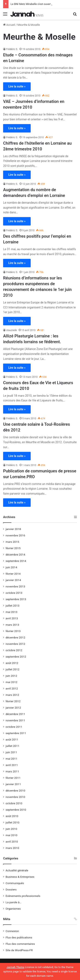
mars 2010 (12, 848)
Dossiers (11, 889)
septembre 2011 (16, 733)
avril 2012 (12, 688)
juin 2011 (11, 752)
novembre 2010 (15, 797)
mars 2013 (12, 625)
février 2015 (13, 548)
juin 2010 (11, 829)
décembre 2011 (15, 714)
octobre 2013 (14, 593)
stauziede (12, 330)
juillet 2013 (12, 606)
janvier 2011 (13, 784)
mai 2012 (12, 682)
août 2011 (12, 739)
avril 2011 (12, 765)
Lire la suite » (17, 86)
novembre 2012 (15, 644)
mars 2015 (12, 542)
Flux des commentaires (20, 944)
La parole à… (13, 902)
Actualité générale (17, 870)
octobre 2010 (14, 803)
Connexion (12, 931)
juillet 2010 (12, 822)
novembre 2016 (15, 535)
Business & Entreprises (20, 877)
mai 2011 (12, 759)
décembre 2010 (15, 791)
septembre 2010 (16, 810)
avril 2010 (12, 842)
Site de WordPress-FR (19, 950)
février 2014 (13, 574)
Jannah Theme (16, 967)
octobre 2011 (14, 727)
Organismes (13, 909)
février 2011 (13, 778)
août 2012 (12, 663)
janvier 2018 (13, 529)
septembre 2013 (16, 599)
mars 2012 (12, 695)
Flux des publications (19, 937)
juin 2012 (11, 676)
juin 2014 (11, 567)
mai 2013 (12, 612)
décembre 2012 (15, 637)
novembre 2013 (15, 586)
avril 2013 (12, 618)
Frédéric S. (12, 49)
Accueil (9, 25)
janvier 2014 (13, 580)
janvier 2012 (13, 708)
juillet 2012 (12, 669)
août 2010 (12, 816)
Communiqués (15, 883)
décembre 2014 (15, 555)
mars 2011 (12, 771)
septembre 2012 (16, 657)
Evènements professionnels (23, 896)
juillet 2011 (12, 746)
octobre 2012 (14, 650)
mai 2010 (12, 835)
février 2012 (13, 701)
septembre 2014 (16, 561)
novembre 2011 (15, 720)
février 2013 (13, 631)
